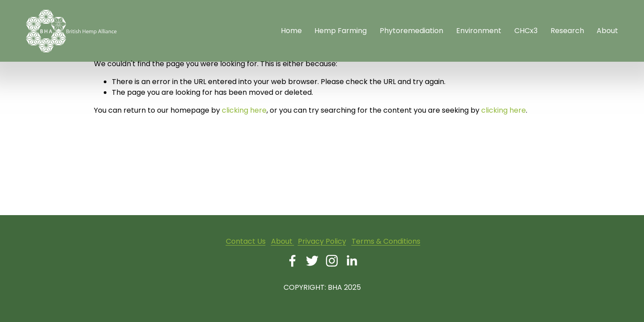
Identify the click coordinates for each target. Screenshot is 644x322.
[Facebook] (292, 261)
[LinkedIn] (352, 261)
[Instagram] (332, 261)
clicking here (244, 110)
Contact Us (246, 241)
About (283, 241)
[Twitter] (312, 261)
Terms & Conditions (386, 241)
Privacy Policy (322, 241)
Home (291, 31)
